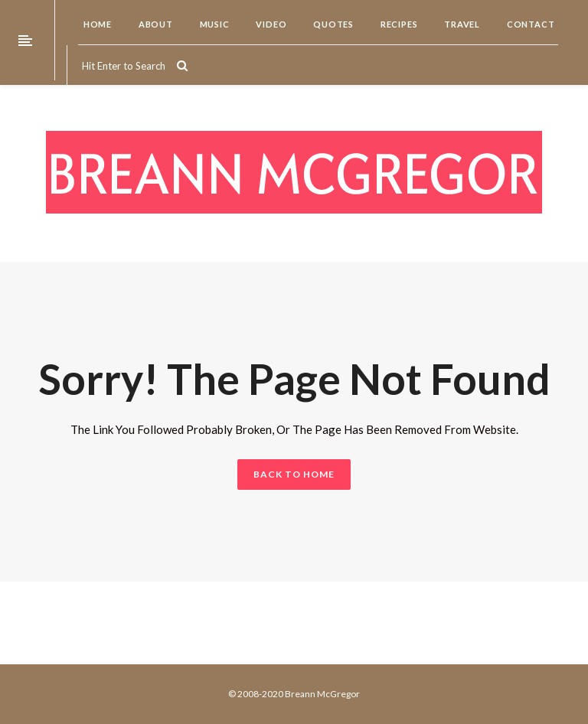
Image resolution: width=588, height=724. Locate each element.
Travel (461, 24)
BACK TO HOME (294, 474)
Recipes (398, 24)
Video (271, 24)
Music (214, 24)
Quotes (332, 24)
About (155, 24)
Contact (529, 24)
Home (96, 24)
